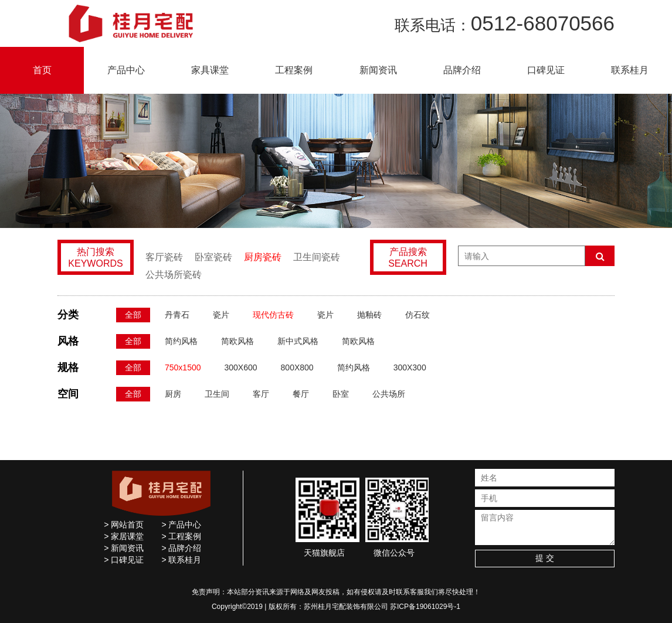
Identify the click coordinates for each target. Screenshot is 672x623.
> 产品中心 (181, 525)
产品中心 (126, 70)
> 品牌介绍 (181, 548)
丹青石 (177, 315)
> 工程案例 (181, 536)
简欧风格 (237, 341)
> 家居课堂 (124, 536)
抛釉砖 (369, 315)
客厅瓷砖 (164, 257)
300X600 (241, 367)
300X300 (410, 367)
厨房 (173, 394)
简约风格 (181, 341)
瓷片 (221, 315)
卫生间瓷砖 (317, 257)
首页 (42, 70)
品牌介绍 (462, 70)
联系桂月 (630, 70)
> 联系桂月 (181, 560)
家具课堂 (210, 70)
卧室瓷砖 (213, 257)
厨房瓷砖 (263, 257)
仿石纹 (418, 315)
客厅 (261, 394)
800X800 (297, 367)
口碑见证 (546, 70)
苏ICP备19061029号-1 (425, 607)
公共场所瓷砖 (174, 275)
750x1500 (183, 367)
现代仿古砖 (273, 315)
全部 (133, 315)
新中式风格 (298, 341)
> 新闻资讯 (124, 548)
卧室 (341, 394)
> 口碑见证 (124, 560)
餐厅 (301, 394)
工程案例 (294, 70)
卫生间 (217, 394)
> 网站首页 (124, 525)
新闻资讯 (378, 70)
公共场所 (389, 394)
